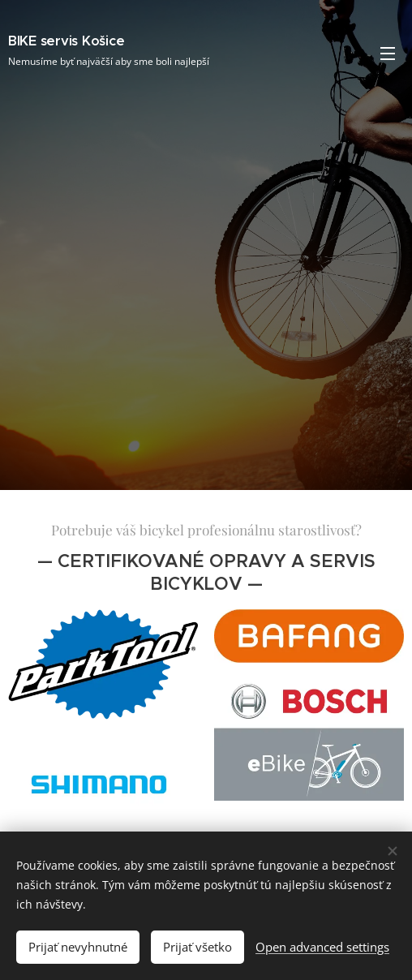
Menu (388, 54)
